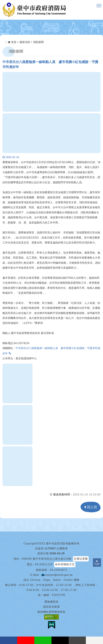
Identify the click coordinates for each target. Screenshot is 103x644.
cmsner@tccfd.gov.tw (57, 575)
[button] (99, 6)
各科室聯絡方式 (65, 564)
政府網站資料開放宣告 (51, 612)
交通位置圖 (81, 559)
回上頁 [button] (92, 507)
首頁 (12, 42)
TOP (97, 564)
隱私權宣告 (52, 602)
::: (6, 42)
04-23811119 (44, 564)
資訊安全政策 (51, 607)
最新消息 (25, 42)
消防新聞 (38, 42)
